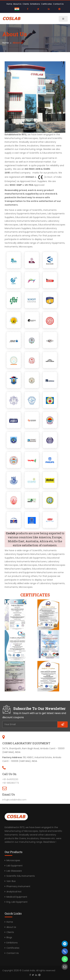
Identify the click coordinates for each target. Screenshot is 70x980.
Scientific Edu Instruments (21, 876)
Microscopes (13, 860)
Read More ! (50, 842)
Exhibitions (35, 4)
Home (9, 4)
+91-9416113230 (10, 779)
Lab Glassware (14, 871)
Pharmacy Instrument (18, 886)
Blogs (9, 937)
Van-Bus (11, 881)
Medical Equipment (17, 897)
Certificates (47, 4)
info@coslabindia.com (14, 800)
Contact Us (58, 4)
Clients (26, 4)
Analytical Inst (14, 892)
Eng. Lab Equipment (17, 902)
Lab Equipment (15, 866)
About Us (17, 4)
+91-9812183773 (11, 783)
